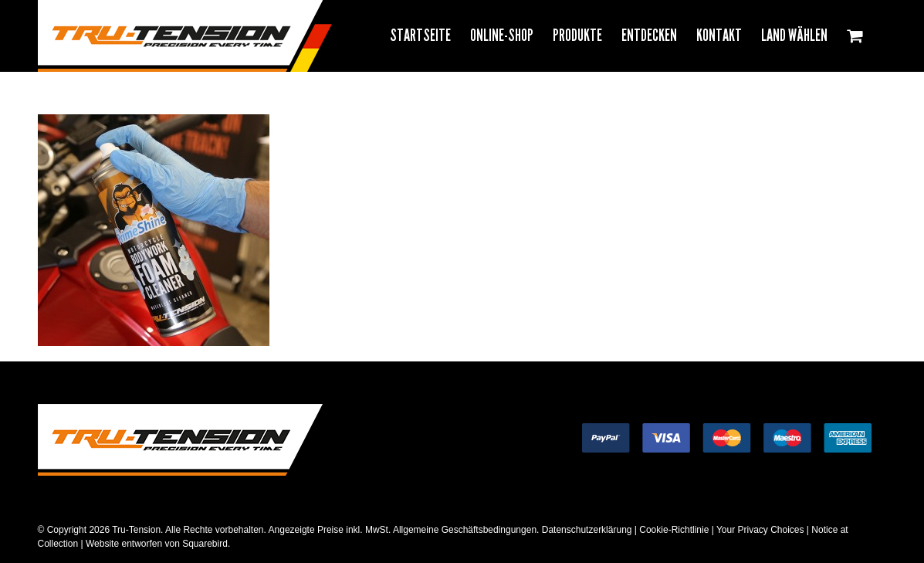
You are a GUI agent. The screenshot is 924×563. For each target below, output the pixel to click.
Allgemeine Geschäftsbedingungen (465, 530)
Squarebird (204, 544)
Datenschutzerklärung (587, 530)
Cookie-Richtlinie (674, 530)
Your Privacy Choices (760, 530)
